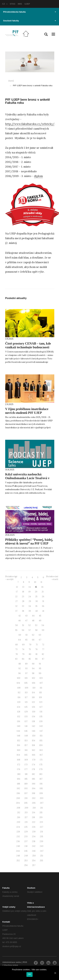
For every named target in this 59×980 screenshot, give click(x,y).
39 (30, 611)
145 (26, 731)
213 (26, 813)
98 (33, 673)
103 (41, 678)
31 (43, 601)
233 (26, 837)
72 (43, 645)
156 (19, 745)
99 (40, 673)
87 (43, 659)
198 (34, 793)
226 (34, 827)
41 (43, 611)
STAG (13, 4)
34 (30, 606)
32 (16, 606)
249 (26, 856)
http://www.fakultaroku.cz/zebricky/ (30, 124)
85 (30, 659)
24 (30, 597)
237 (26, 841)
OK (29, 974)
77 (43, 649)
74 (23, 649)
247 (42, 851)
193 (26, 788)
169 (26, 760)
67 (40, 640)
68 (16, 645)
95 (40, 668)
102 (34, 678)
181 (26, 774)
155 (41, 741)
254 (34, 861)
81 (37, 654)
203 (42, 798)
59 (43, 630)
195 (41, 788)
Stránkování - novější (11, 578)
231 (41, 832)
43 (26, 616)
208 (18, 808)
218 (33, 817)
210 (34, 808)
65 (26, 640)
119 (40, 697)
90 (33, 664)
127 (41, 707)
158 (33, 745)
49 (40, 621)
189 (26, 784)
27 (17, 601)
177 (26, 769)
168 (19, 760)
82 (43, 654)
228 (18, 832)
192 (18, 788)
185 (26, 779)
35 (36, 606)
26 (43, 597)
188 (18, 784)
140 (19, 726)
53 (36, 625)
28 (23, 601)
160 (19, 750)
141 (26, 726)
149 (26, 736)
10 (35, 582)
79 (23, 654)
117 (26, 697)
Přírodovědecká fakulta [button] (30, 12)
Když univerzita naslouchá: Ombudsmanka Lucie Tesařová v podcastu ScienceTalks (27, 478)
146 (34, 731)
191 (41, 784)
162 (34, 750)
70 (30, 645)
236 (18, 841)
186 (34, 779)
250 (34, 856)
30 (37, 601)
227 (41, 827)
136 (19, 721)
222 (34, 822)
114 (33, 693)
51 (23, 625)
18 (23, 592)
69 (23, 645)
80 (30, 654)
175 (41, 765)
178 (33, 769)
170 (34, 760)
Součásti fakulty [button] (30, 21)
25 (36, 597)
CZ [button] (5, 4)
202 (34, 798)
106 (34, 683)
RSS (25, 962)
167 (41, 755)
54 (43, 625)
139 (41, 721)
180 (19, 774)
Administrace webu (12, 962)
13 (23, 587)
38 (23, 611)
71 (37, 645)
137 (26, 721)
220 (18, 822)
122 (33, 702)
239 (41, 841)
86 (36, 659)
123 (41, 702)
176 (19, 769)
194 (34, 788)
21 (43, 592)
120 (19, 702)
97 (26, 673)
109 (27, 688)
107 (41, 683)
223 (41, 822)
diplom (38, 176)
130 (34, 712)
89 (26, 664)
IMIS (20, 4)
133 (26, 717)
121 (26, 702)
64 (20, 640)
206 (34, 803)
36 (43, 606)
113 (26, 693)
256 (26, 865)
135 (41, 717)
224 (18, 827)
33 (23, 606)
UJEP (27, 4)
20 (36, 592)
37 (16, 611)
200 (18, 798)
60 (20, 635)
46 (20, 621)
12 (17, 587)
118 (33, 697)
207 (42, 803)
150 (34, 736)
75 (30, 649)
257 (34, 865)
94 (33, 668)
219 (41, 817)
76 (36, 649)
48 (33, 621)
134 (34, 717)
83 (16, 659)
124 (19, 707)
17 (17, 592)
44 (33, 616)
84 (23, 659)
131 (41, 712)
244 (18, 851)
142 (34, 726)
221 (26, 822)
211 (41, 808)
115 (41, 693)
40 (37, 611)
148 (19, 736)
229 (26, 832)
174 (34, 765)
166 (34, 755)
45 (40, 616)
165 (26, 755)
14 (30, 587)
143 (41, 726)
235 (41, 837)
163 (41, 750)
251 (42, 856)
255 (41, 861)
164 (18, 755)
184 (19, 779)
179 (41, 769)
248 (18, 856)
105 (26, 683)
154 (34, 741)
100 (19, 678)
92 (20, 668)
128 (19, 712)
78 (17, 654)
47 (26, 621)
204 (18, 803)
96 (20, 673)
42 (20, 616)
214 (34, 813)
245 (26, 851)
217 (26, 817)
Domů (11, 81)
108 (19, 688)
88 (20, 664)
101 (26, 678)
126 (34, 707)
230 (34, 832)
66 (33, 640)
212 (19, 813)
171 (41, 760)
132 (19, 717)
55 (16, 630)
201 (26, 798)
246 (34, 851)
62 (33, 635)
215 (41, 813)
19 (29, 592)
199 (41, 793)
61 (27, 635)
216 (19, 817)
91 (40, 664)
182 (33, 774)
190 (34, 784)
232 (18, 837)
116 (19, 697)
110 (34, 688)
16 (42, 587)
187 (41, 779)
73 (16, 649)
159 (41, 745)
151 (41, 736)
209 (26, 808)
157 (26, 745)
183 (41, 774)
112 (19, 693)
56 (23, 630)
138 (33, 721)
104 (18, 683)
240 (18, 846)
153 (26, 741)
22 (16, 597)
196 (18, 793)
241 (26, 846)
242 (34, 846)
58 (36, 630)
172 (19, 765)
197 (26, 793)
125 (26, 707)
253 (26, 861)
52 (30, 625)
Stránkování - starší (52, 578)
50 (17, 625)
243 (42, 846)
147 (41, 731)
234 (34, 837)
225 (26, 827)
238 (34, 841)
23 (23, 597)
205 (26, 803)
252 (18, 861)
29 (30, 601)
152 (19, 741)
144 (18, 731)
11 (41, 582)
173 (26, 765)
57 (30, 630)
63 (40, 635)
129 (26, 712)
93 (26, 668)
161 (26, 750)
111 (41, 688)
